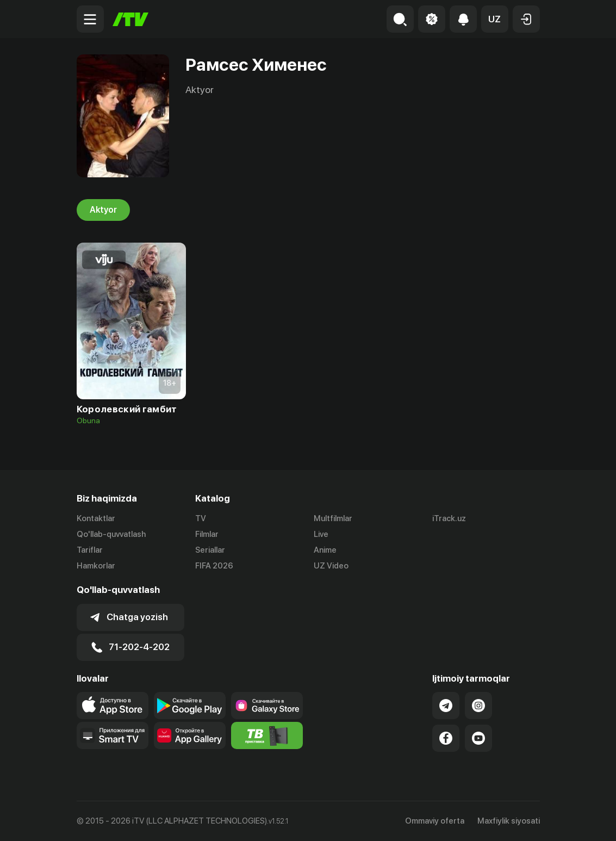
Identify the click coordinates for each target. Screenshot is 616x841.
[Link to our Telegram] (446, 706)
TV (201, 518)
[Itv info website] (267, 735)
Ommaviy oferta (435, 821)
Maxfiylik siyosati (509, 821)
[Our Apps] (113, 735)
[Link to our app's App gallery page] (190, 735)
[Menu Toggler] (90, 19)
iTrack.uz (449, 518)
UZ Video (331, 566)
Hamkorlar (96, 566)
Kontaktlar (96, 518)
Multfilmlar (333, 518)
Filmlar (207, 534)
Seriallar (210, 550)
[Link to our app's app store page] (113, 706)
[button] (495, 19)
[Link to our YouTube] (478, 738)
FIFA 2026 (214, 566)
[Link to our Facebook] (446, 738)
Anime (325, 550)
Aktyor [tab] (103, 210)
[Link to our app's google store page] (190, 706)
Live (321, 534)
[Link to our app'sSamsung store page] (267, 706)
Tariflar (90, 550)
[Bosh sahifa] (130, 19)
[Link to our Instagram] (478, 706)
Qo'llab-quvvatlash (111, 534)
